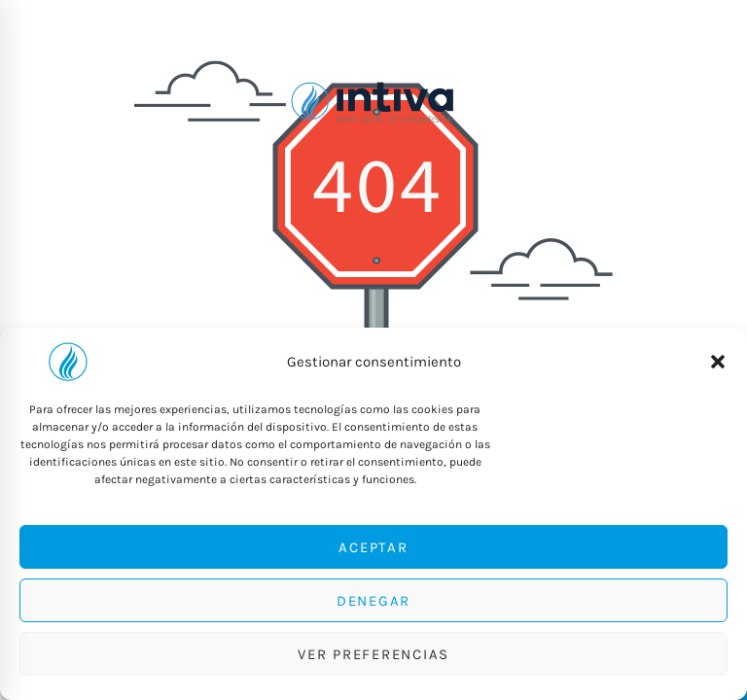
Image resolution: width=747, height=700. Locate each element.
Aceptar (373, 547)
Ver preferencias (373, 654)
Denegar (373, 601)
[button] (718, 362)
